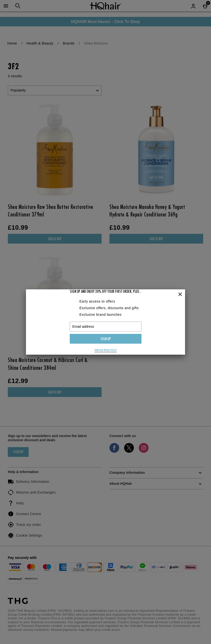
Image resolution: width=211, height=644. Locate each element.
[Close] (180, 294)
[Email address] (106, 327)
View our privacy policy (106, 350)
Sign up (106, 339)
